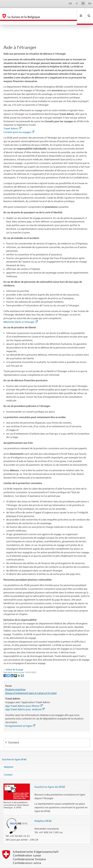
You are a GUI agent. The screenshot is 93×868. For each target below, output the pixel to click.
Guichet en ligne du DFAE (50, 779)
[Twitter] (9, 667)
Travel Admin (12, 121)
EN (90, 3)
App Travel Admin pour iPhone (24, 698)
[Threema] (16, 667)
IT (77, 3)
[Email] (22, 667)
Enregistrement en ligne (20, 718)
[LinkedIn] (12, 667)
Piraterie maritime (15, 682)
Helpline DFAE (43, 813)
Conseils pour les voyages (19, 124)
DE (70, 3)
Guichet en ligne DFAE (14, 751)
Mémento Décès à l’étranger (21, 314)
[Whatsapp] (19, 667)
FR (83, 3)
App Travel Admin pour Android (25, 701)
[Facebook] (5, 667)
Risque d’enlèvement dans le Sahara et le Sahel (31, 685)
